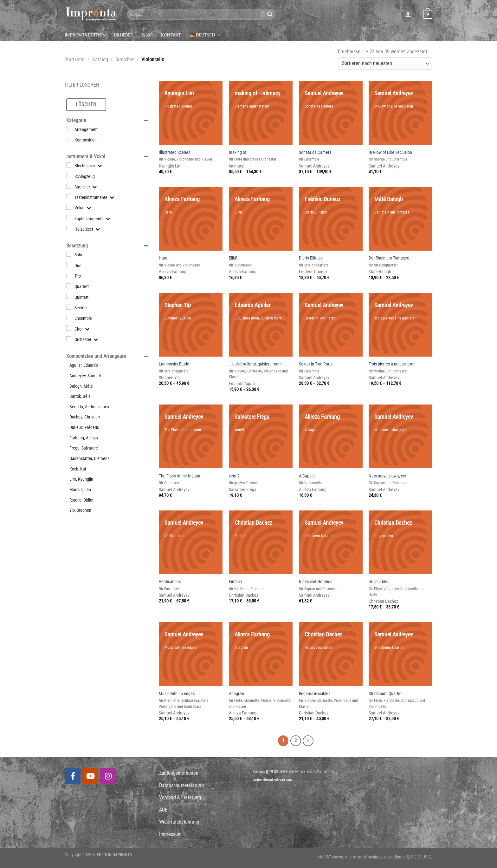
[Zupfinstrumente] (69, 218)
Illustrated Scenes (174, 152)
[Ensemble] (69, 318)
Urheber (123, 35)
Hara (163, 258)
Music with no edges (177, 694)
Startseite (75, 59)
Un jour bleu (379, 582)
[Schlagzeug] (69, 175)
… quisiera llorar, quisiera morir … (257, 364)
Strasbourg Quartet (385, 694)
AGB (163, 810)
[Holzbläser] (69, 228)
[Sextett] (69, 307)
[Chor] (69, 328)
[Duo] (69, 265)
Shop (147, 35)
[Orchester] (69, 339)
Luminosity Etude (174, 364)
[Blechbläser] (69, 165)
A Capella (307, 476)
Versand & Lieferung (180, 797)
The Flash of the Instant (180, 476)
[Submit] (270, 14)
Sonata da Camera (315, 152)
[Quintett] (69, 296)
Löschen (86, 105)
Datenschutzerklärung (181, 785)
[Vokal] (69, 207)
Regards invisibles (315, 694)
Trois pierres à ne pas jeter (392, 364)
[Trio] (69, 275)
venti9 (234, 476)
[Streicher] (69, 186)
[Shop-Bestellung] (385, 64)
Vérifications (170, 582)
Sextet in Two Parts (316, 364)
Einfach (235, 582)
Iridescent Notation (316, 582)
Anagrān (236, 694)
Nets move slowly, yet (387, 476)
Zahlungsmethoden (179, 773)
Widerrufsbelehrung (179, 822)
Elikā (233, 258)
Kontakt (171, 35)
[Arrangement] (69, 128)
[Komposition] (69, 139)
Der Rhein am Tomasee (389, 258)
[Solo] (69, 254)
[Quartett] (69, 286)
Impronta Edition (85, 35)
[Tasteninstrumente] (69, 197)
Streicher (125, 59)
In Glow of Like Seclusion (390, 152)
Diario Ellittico (311, 258)
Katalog (100, 59)
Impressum (170, 834)
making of (238, 152)
